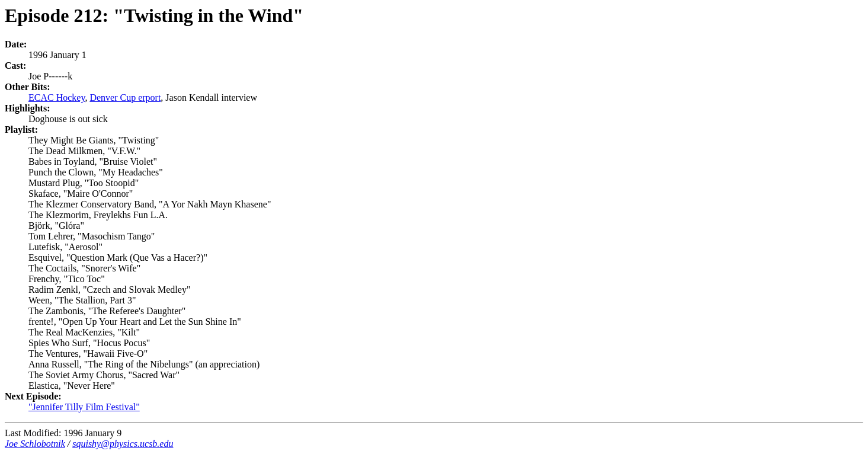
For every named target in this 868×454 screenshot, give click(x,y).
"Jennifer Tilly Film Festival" (84, 407)
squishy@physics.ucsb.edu (123, 444)
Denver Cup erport (125, 97)
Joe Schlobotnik (35, 444)
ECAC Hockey (57, 97)
